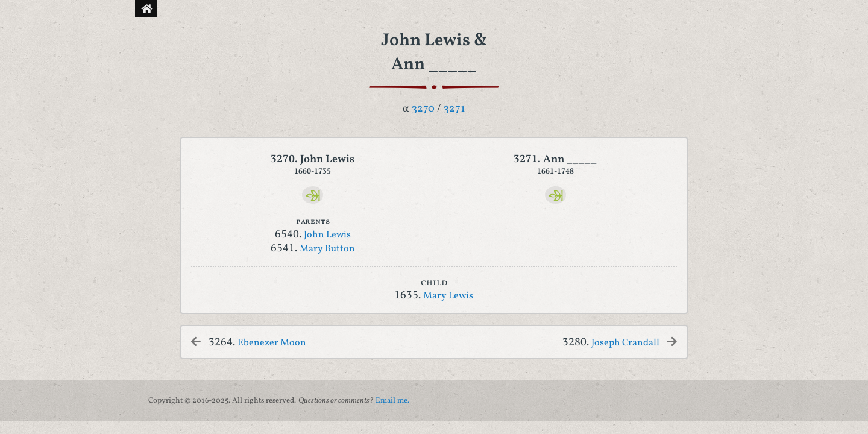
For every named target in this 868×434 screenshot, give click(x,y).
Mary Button (327, 249)
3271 (454, 109)
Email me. (392, 401)
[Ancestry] (313, 195)
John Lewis (327, 235)
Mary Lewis (448, 296)
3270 (423, 109)
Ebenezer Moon (272, 343)
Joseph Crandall (625, 343)
